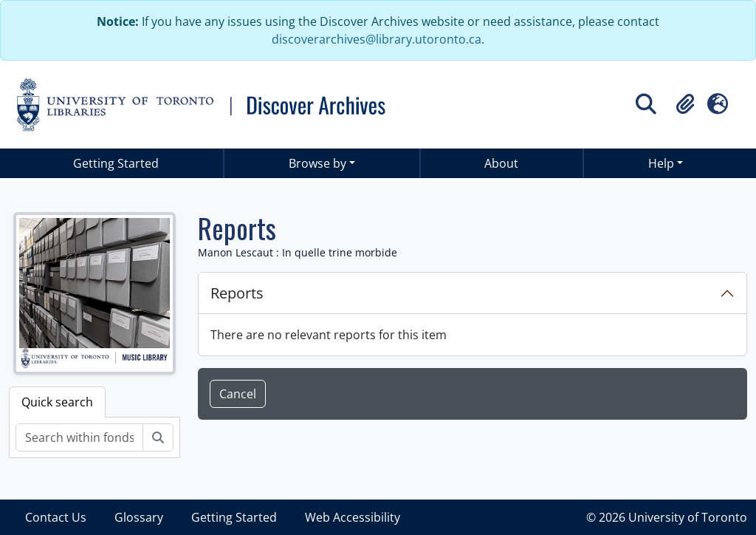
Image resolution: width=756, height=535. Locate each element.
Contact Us (56, 517)
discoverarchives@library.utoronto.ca (377, 39)
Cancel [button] (238, 394)
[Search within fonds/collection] (79, 437)
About (501, 163)
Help (661, 163)
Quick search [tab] (57, 402)
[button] (685, 104)
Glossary (139, 517)
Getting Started (116, 163)
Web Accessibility (353, 517)
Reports (237, 293)
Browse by (317, 163)
